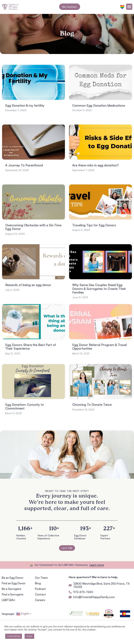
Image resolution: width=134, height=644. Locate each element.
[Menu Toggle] (129, 7)
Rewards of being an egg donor (28, 285)
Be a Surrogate (11, 589)
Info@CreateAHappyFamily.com (94, 597)
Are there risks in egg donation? (95, 165)
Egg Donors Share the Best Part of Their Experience (31, 347)
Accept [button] (29, 636)
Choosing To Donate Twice (92, 404)
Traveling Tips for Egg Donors (94, 225)
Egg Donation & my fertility (25, 105)
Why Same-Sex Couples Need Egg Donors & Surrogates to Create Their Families (99, 289)
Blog (38, 583)
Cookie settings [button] (14, 636)
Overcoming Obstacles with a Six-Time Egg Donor (33, 227)
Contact (40, 594)
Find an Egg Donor (14, 583)
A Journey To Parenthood (24, 165)
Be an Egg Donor (13, 578)
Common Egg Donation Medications (99, 105)
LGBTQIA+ (9, 600)
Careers (40, 600)
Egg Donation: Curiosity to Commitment (25, 406)
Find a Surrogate (12, 594)
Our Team (41, 578)
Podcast (40, 589)
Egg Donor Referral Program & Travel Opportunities (99, 347)
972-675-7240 (83, 592)
